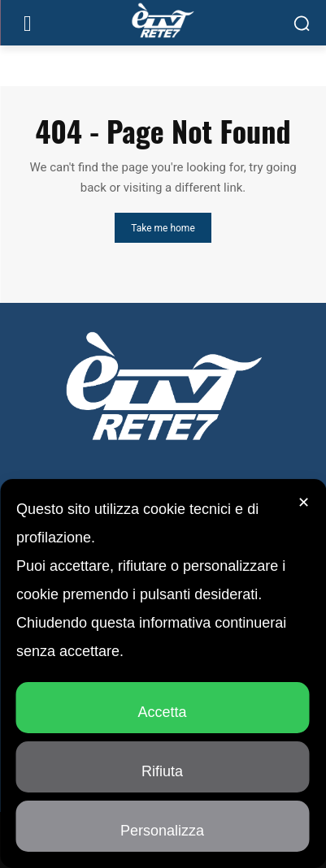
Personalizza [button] (162, 824)
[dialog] (163, 674)
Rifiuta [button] (162, 764)
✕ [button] (304, 503)
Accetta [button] (162, 705)
